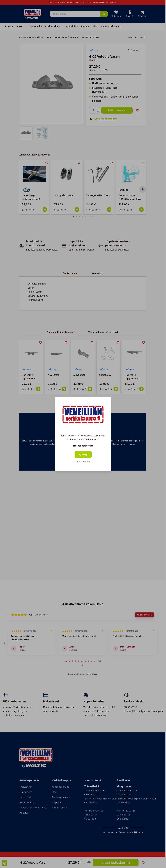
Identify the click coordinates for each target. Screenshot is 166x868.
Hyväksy (83, 455)
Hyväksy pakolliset (83, 461)
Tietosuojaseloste (83, 446)
